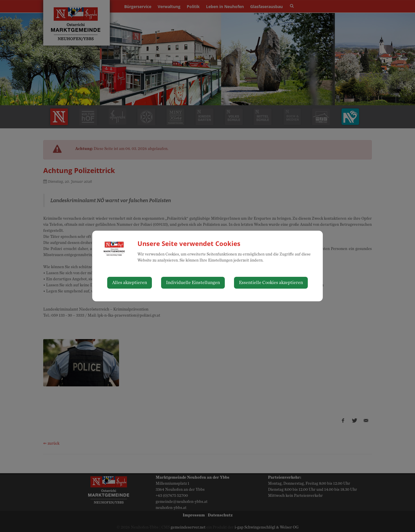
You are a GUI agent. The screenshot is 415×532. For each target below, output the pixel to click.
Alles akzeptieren (130, 283)
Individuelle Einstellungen (193, 283)
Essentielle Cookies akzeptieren (271, 283)
